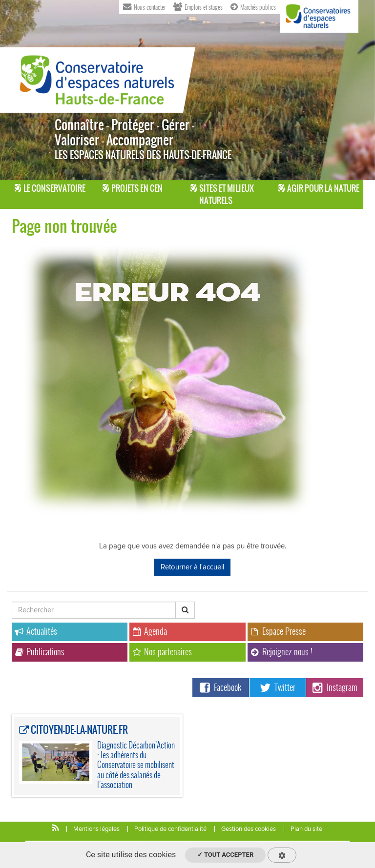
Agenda (150, 631)
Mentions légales (96, 829)
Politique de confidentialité (170, 829)
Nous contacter (144, 6)
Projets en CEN (133, 188)
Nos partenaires (162, 652)
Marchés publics (253, 6)
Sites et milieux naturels (222, 194)
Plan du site (306, 829)
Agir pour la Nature (319, 188)
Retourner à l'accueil (192, 567)
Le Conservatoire (50, 188)
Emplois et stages (198, 6)
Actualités (36, 631)
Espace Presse (278, 631)
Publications (40, 652)
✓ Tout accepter (225, 855)
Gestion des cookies (249, 829)
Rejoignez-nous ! (281, 652)
